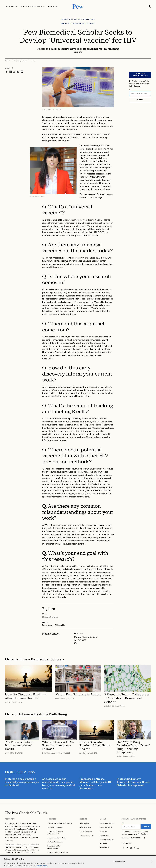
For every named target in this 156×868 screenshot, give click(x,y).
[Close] (152, 862)
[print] (22, 72)
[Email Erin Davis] (75, 643)
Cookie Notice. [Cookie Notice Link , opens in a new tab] (42, 866)
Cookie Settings (119, 862)
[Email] (140, 94)
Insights (83, 819)
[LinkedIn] (131, 848)
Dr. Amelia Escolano (89, 146)
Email (131, 90)
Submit (140, 100)
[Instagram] (127, 848)
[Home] (26, 813)
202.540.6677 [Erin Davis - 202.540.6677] (80, 640)
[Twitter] (135, 848)
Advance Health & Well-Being (43, 714)
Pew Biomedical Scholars (44, 659)
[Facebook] (123, 848)
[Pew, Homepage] (78, 6)
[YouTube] (138, 848)
